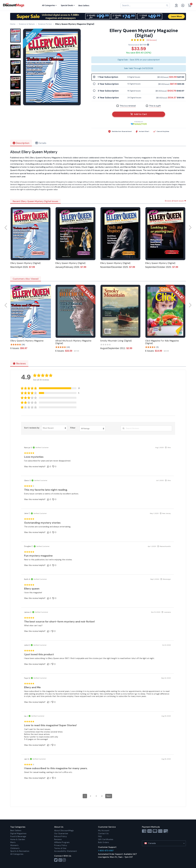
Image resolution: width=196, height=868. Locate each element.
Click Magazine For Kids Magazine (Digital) (162, 342)
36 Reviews (152, 40)
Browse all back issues (175, 201)
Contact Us (103, 834)
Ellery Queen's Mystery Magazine (27, 341)
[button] (52, 388)
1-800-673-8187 (106, 851)
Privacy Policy (61, 845)
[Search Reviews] (146, 428)
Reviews (19, 363)
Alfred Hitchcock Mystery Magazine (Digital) (73, 342)
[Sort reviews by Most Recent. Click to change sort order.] (54, 428)
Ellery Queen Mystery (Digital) (25, 263)
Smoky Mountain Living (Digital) (116, 341)
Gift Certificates (106, 839)
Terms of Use (60, 848)
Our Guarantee (61, 834)
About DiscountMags (64, 831)
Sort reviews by (32, 428)
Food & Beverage (18, 836)
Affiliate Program (62, 842)
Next (190, 228)
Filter (73, 428)
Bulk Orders (104, 842)
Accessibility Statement (66, 851)
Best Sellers (16, 831)
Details (41, 143)
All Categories (17, 854)
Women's (14, 845)
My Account (104, 831)
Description (21, 143)
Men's (13, 842)
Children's (15, 848)
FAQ (100, 836)
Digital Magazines (18, 834)
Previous (6, 228)
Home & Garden (18, 839)
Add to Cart (139, 114)
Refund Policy (61, 836)
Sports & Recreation (20, 851)
